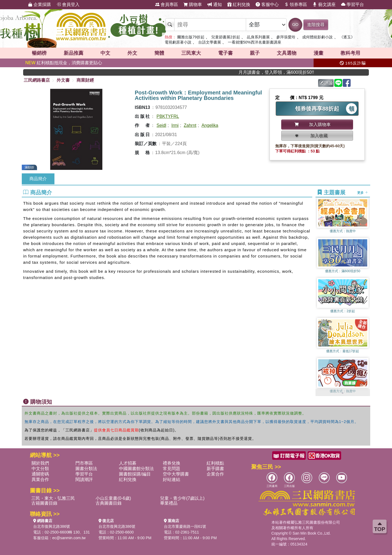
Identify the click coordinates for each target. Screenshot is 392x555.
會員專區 (167, 4)
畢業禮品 (169, 503)
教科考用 (350, 53)
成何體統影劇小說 (317, 37)
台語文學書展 (210, 42)
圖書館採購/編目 (135, 474)
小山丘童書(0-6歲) (113, 498)
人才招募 (128, 463)
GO (295, 24)
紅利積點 (215, 463)
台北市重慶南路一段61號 (185, 526)
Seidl (161, 125)
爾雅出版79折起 (191, 37)
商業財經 (85, 80)
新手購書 (215, 469)
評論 (326, 83)
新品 (73, 53)
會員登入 (68, 4)
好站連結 (171, 479)
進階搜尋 (316, 25)
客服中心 (267, 4)
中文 (105, 53)
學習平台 (353, 4)
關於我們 (40, 463)
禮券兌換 (171, 463)
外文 (132, 53)
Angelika (210, 125)
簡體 (159, 53)
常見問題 (171, 469)
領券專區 (296, 4)
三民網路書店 (37, 80)
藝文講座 (324, 4)
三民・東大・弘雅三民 (53, 498)
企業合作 (215, 474)
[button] (343, 393)
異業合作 (40, 479)
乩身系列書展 (258, 37)
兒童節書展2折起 (226, 37)
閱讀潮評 (84, 479)
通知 (215, 4)
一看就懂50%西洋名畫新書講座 (255, 42)
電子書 (225, 53)
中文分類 (40, 469)
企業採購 (39, 4)
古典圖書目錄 (109, 503)
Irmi (175, 125)
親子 (255, 53)
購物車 (193, 4)
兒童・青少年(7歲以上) (182, 498)
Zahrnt (190, 125)
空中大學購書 (176, 474)
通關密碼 (40, 474)
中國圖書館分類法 (136, 469)
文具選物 (287, 53)
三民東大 (191, 53)
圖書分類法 (86, 469)
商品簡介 (38, 179)
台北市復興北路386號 (52, 526)
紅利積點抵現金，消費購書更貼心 (64, 63)
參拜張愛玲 (286, 37)
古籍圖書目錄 (44, 503)
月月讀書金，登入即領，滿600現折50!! (287, 72)
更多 (362, 193)
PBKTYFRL (168, 116)
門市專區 (84, 463)
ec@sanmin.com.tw (69, 538)
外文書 (63, 80)
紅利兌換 (239, 4)
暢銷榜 (39, 53)
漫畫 (318, 53)
